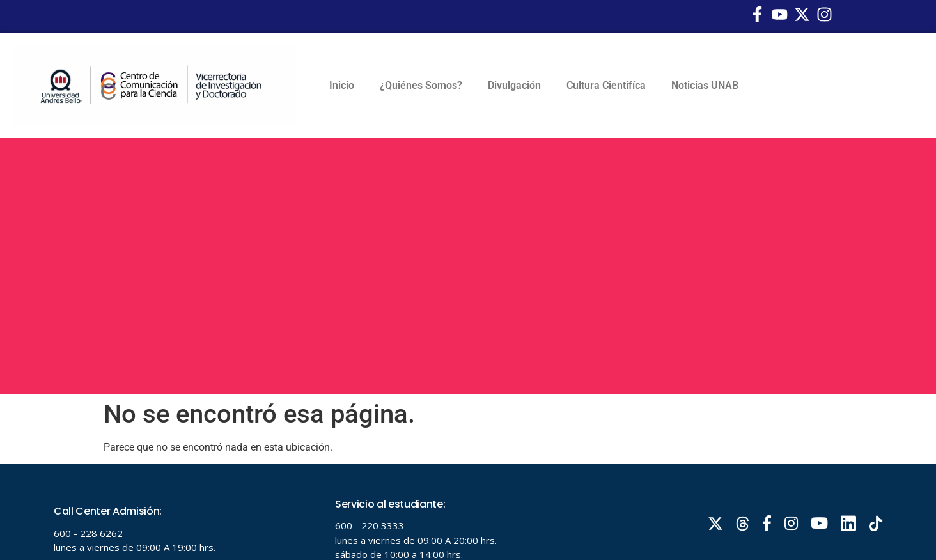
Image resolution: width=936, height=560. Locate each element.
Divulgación (514, 85)
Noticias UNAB (705, 85)
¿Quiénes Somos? (421, 85)
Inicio (342, 85)
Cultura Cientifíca (606, 85)
